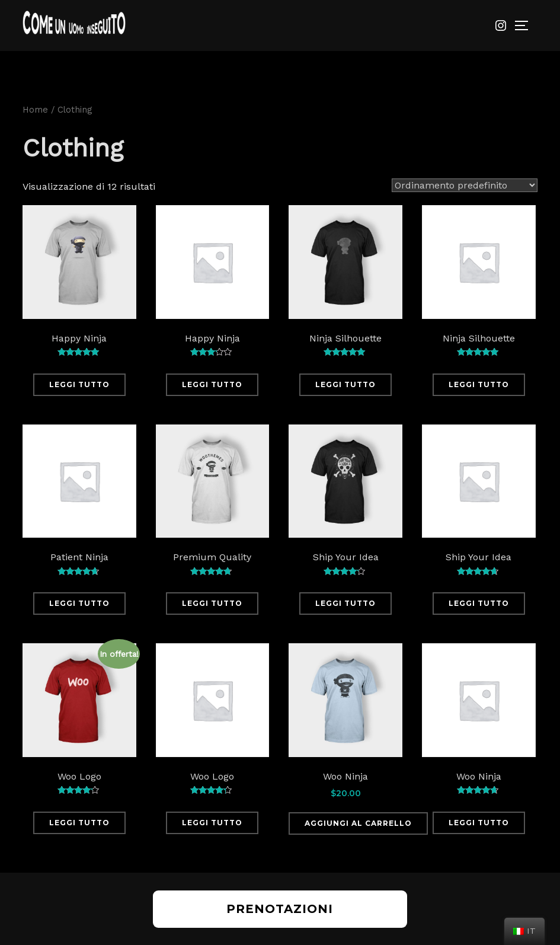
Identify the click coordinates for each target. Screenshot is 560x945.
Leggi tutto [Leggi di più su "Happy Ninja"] (79, 384)
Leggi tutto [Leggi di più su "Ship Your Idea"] (345, 603)
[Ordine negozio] (465, 185)
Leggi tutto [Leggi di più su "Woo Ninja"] (479, 823)
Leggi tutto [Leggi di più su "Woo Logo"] (79, 823)
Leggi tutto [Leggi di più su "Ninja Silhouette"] (345, 384)
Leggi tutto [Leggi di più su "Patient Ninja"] (79, 603)
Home (35, 110)
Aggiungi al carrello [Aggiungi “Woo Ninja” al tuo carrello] (358, 823)
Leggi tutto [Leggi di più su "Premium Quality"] (212, 603)
